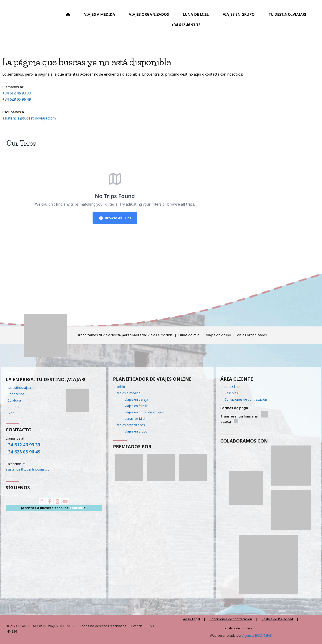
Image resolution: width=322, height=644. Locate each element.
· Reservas (230, 393)
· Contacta (14, 407)
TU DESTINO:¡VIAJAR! (287, 14)
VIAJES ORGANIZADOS (149, 14)
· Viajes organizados (130, 425)
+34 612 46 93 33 (16, 93)
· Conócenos (15, 394)
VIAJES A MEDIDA (100, 14)
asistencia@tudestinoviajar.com (29, 118)
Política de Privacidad (277, 619)
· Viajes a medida (128, 393)
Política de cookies (238, 628)
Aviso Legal (191, 619)
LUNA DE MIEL (196, 14)
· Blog (10, 413)
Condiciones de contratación (231, 619)
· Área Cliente (233, 387)
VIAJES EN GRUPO (239, 14)
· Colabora (13, 400)
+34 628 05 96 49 (16, 99)
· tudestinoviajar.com (21, 388)
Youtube (77, 508)
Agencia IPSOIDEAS (257, 635)
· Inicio (120, 387)
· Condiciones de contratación (245, 399)
